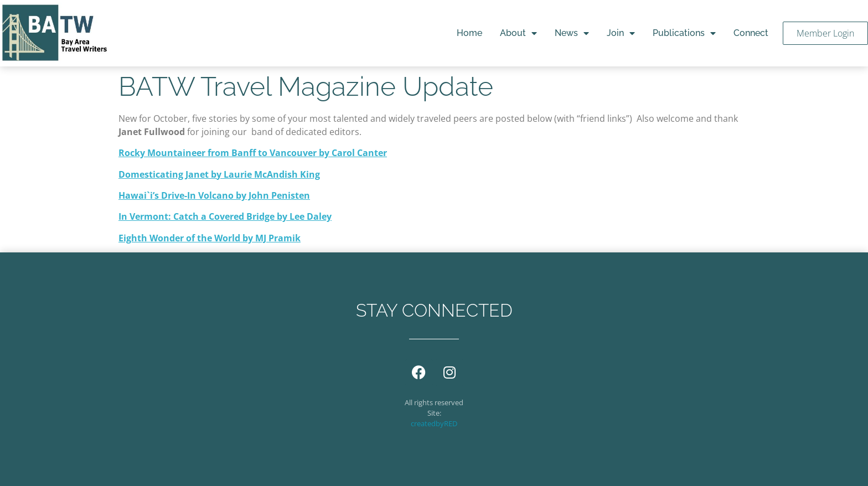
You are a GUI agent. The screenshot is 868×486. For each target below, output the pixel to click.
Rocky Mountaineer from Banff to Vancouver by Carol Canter (253, 153)
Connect (751, 33)
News (572, 33)
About (518, 33)
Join (621, 33)
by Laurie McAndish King (264, 174)
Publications (684, 33)
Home (469, 33)
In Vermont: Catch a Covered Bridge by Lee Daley (225, 216)
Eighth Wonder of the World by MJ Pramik (210, 238)
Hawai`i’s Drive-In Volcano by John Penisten (214, 195)
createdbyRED (434, 423)
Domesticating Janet (164, 174)
